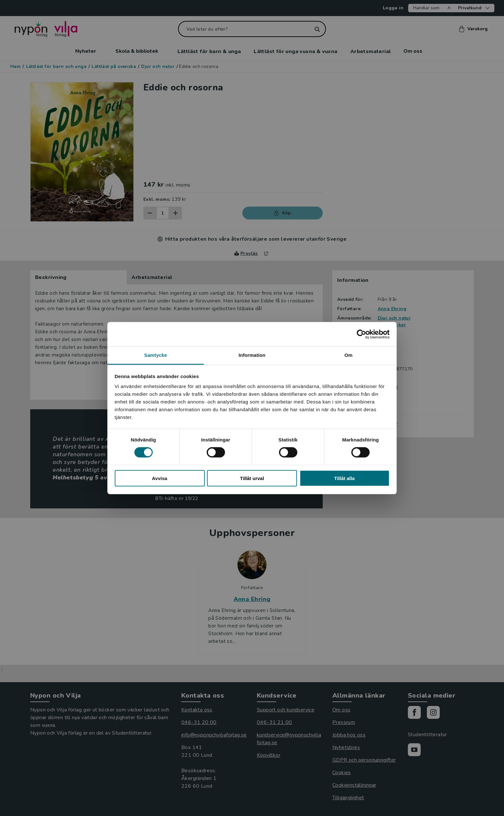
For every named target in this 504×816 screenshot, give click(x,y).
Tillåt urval (252, 478)
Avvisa (160, 478)
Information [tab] (252, 355)
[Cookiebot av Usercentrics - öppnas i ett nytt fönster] (361, 334)
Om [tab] (348, 355)
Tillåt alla (345, 478)
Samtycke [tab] (156, 355)
